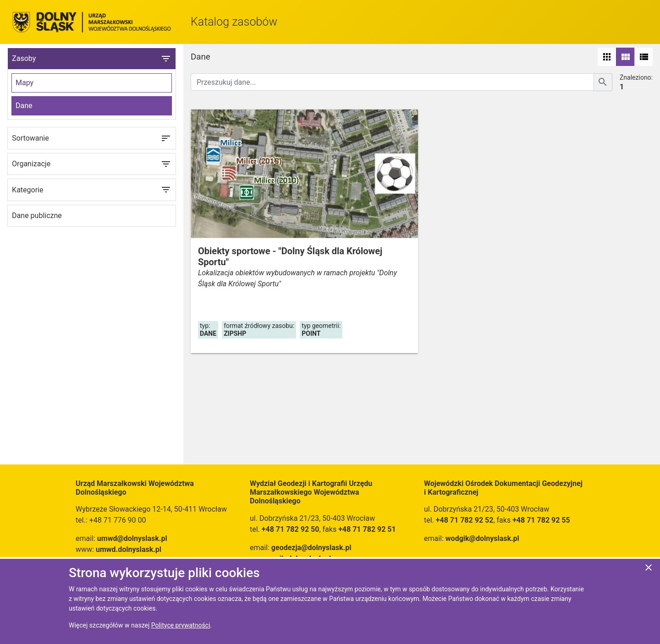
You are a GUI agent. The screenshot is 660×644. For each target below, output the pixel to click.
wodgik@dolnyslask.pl (482, 538)
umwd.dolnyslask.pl (129, 549)
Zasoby (92, 59)
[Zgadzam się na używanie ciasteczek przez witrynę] (649, 569)
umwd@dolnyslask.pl (132, 538)
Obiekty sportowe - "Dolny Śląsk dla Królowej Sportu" (290, 257)
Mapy (25, 83)
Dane (24, 106)
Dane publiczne (37, 216)
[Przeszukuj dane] (392, 82)
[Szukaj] (603, 82)
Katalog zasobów (234, 22)
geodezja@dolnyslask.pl (311, 548)
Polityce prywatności (181, 625)
